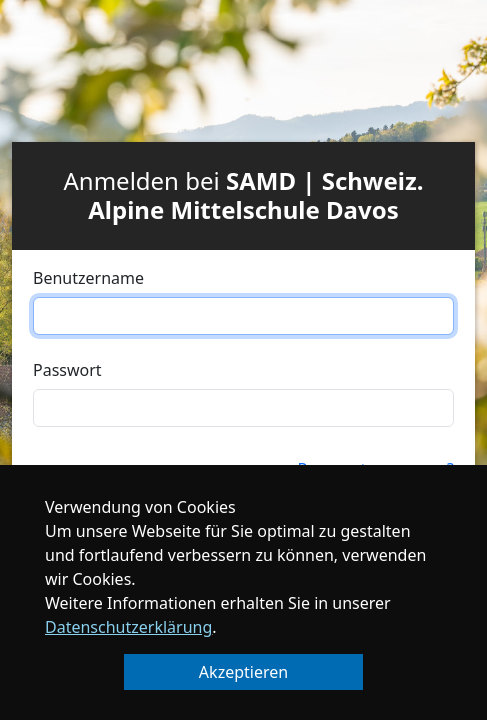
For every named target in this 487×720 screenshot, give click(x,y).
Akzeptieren (243, 672)
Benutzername (88, 278)
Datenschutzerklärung (128, 627)
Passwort (67, 370)
